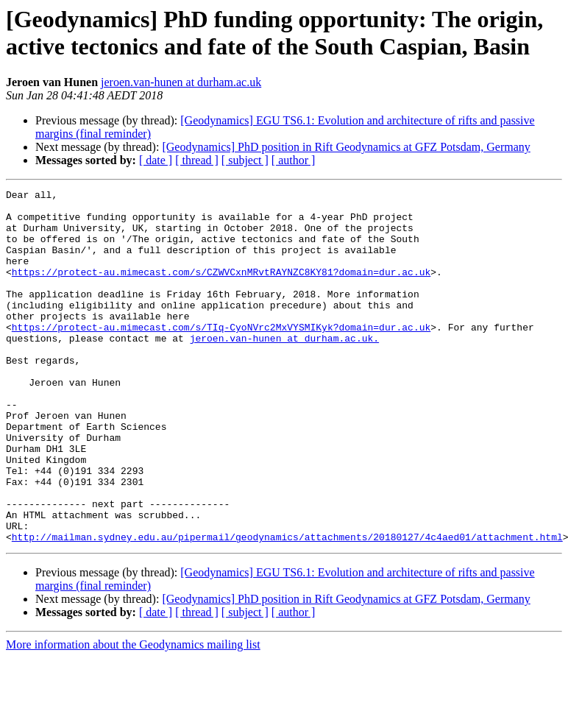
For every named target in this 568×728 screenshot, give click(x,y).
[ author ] (294, 160)
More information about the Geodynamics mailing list (133, 715)
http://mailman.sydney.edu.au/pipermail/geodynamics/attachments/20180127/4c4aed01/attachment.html (287, 607)
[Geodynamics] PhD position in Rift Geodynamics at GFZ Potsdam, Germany (346, 147)
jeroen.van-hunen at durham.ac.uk (181, 82)
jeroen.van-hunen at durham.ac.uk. (284, 369)
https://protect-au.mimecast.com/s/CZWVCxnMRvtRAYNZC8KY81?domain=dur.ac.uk (221, 289)
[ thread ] (197, 160)
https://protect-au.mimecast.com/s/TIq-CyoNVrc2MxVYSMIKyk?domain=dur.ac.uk (221, 356)
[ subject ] (245, 160)
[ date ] (156, 160)
